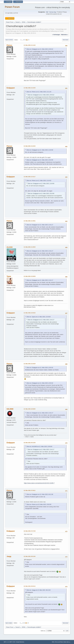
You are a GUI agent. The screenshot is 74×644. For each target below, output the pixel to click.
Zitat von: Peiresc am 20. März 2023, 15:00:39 (39, 504)
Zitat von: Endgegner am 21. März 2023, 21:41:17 (40, 225)
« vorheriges (56, 35)
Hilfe (53, 642)
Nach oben (9, 623)
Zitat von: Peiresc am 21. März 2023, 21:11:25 (39, 92)
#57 (36, 400)
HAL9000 (10, 409)
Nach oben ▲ (67, 642)
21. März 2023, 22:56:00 (30, 409)
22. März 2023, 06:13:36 (30, 443)
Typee (9, 276)
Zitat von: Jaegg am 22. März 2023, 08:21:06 (39, 590)
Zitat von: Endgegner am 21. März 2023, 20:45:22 (40, 49)
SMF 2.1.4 (6, 642)
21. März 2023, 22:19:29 (30, 364)
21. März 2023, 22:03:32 (30, 313)
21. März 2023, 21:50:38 (30, 276)
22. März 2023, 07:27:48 (30, 531)
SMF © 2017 (12, 642)
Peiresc (9, 45)
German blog (53, 12)
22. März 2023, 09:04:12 (30, 586)
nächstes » (65, 35)
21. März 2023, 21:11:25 (30, 45)
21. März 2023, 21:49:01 (30, 221)
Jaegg (9, 556)
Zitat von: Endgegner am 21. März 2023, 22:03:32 (40, 368)
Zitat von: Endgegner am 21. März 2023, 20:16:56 (40, 160)
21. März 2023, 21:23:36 (30, 88)
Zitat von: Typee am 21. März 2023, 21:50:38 (39, 317)
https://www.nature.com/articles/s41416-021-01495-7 (39, 483)
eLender (10, 247)
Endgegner (11, 88)
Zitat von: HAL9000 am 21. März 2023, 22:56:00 (39, 447)
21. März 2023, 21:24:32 (30, 146)
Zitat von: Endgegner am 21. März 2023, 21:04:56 (40, 150)
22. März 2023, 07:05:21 (30, 490)
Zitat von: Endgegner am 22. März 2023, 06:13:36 (40, 494)
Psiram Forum (12, 7)
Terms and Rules (59, 642)
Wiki (47, 12)
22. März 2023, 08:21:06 (30, 556)
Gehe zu (43, 631)
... (22, 40)
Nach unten (9, 40)
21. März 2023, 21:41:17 (30, 177)
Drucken (65, 40)
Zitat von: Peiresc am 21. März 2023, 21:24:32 (39, 181)
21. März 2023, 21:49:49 (30, 247)
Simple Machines (20, 642)
